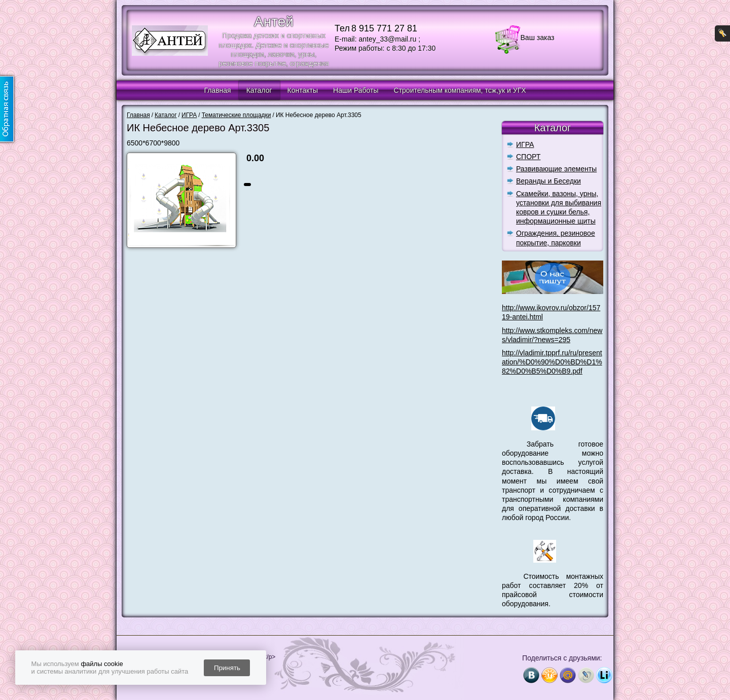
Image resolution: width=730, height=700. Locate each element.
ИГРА (525, 144)
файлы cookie (102, 664)
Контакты (303, 90)
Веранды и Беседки (549, 181)
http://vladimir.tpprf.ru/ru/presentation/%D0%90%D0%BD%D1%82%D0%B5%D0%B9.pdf (552, 362)
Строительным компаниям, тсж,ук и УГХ (460, 90)
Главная (217, 90)
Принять (227, 668)
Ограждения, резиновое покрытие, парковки (556, 238)
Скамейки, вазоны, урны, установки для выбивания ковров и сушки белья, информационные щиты (559, 208)
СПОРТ (528, 157)
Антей (274, 22)
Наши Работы (356, 90)
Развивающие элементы (556, 169)
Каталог (259, 90)
